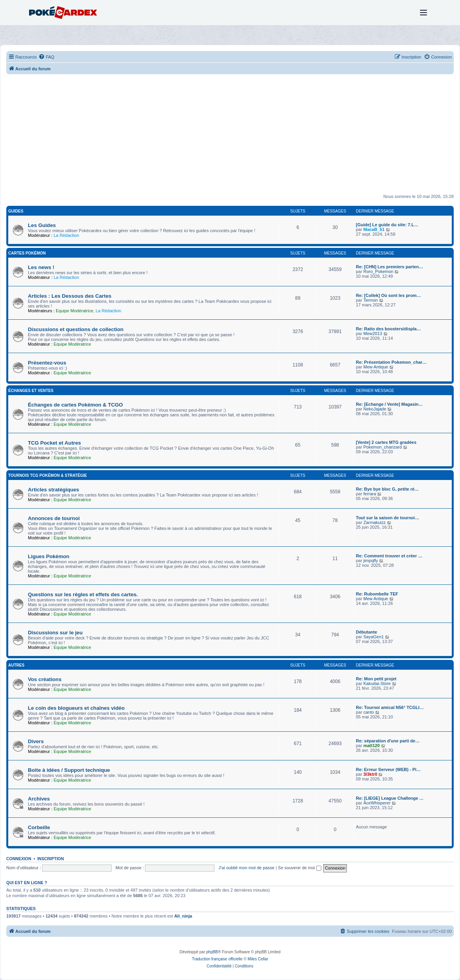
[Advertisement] (230, 137)
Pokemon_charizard (383, 447)
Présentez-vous (47, 363)
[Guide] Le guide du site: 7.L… (387, 225)
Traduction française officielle (217, 959)
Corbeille (39, 827)
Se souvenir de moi (300, 868)
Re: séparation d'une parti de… (388, 741)
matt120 (372, 746)
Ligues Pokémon (49, 556)
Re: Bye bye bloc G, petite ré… (387, 489)
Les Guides (42, 225)
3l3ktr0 (370, 774)
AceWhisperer (377, 803)
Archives (39, 799)
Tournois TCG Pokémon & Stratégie (48, 475)
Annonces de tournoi (54, 518)
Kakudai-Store (377, 683)
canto (369, 712)
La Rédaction (66, 235)
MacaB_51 (374, 229)
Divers (36, 741)
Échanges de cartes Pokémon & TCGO (75, 405)
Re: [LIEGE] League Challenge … (390, 798)
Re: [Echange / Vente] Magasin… (389, 404)
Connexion (19, 859)
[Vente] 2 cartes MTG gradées (386, 442)
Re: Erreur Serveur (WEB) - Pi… (388, 769)
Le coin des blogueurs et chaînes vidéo (76, 708)
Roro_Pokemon (378, 271)
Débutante (367, 632)
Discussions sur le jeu (55, 633)
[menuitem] (46, 57)
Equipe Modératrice (74, 311)
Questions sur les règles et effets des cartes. (83, 594)
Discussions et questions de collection (76, 329)
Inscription (51, 859)
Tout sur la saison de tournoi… (388, 518)
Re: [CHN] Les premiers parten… (389, 267)
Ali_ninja (183, 916)
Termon (371, 300)
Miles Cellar (258, 959)
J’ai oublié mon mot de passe (246, 868)
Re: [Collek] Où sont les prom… (389, 295)
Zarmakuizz (375, 522)
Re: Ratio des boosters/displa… (389, 329)
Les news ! (41, 267)
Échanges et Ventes (31, 391)
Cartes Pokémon (27, 253)
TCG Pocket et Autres (54, 443)
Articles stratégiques (53, 490)
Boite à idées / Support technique (69, 770)
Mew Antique (376, 367)
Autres (16, 665)
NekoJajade (375, 409)
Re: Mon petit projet (376, 679)
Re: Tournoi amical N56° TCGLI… (390, 707)
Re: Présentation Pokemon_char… (391, 362)
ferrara (370, 494)
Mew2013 (373, 333)
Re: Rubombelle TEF (377, 594)
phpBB (212, 952)
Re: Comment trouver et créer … (389, 556)
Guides (16, 211)
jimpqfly (371, 561)
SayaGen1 (374, 637)
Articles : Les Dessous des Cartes (70, 296)
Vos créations (45, 679)
